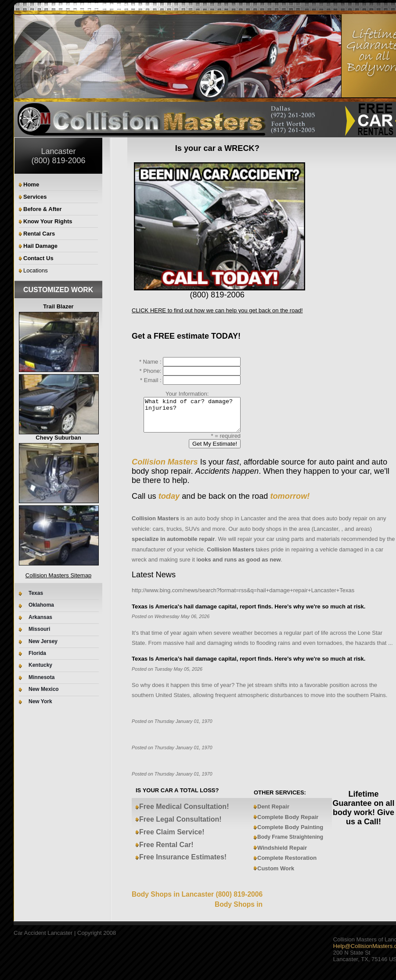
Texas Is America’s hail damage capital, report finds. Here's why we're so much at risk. (248, 665)
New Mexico (44, 689)
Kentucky (40, 665)
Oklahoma (41, 605)
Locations (36, 270)
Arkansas (40, 617)
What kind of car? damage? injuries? (187, 418)
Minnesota (41, 678)
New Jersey (43, 642)
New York (40, 702)
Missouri (39, 629)
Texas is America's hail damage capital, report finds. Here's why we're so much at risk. (248, 613)
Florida (37, 653)
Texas (36, 593)
